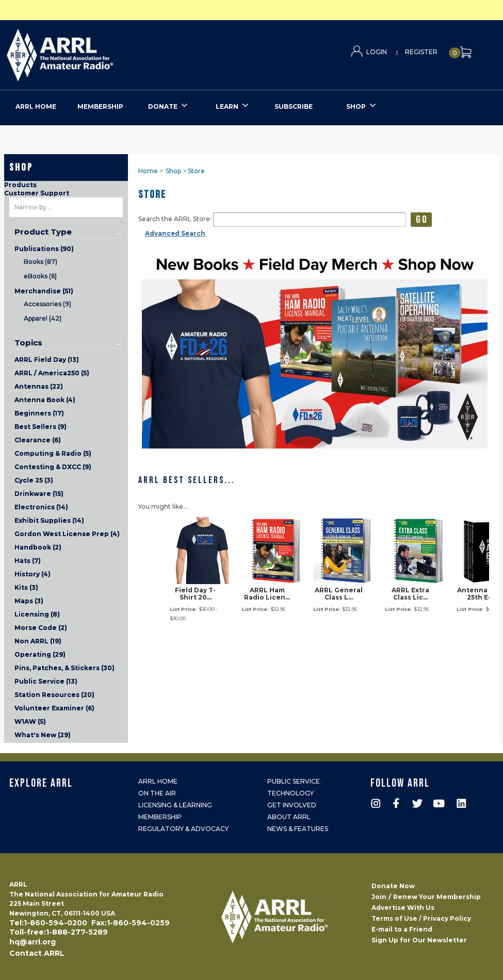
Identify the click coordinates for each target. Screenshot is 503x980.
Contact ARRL (37, 953)
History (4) (33, 574)
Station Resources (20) (54, 695)
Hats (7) (28, 561)
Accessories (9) (47, 304)
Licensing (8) (37, 614)
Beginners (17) (39, 413)
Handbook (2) (38, 547)
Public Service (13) (46, 681)
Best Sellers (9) (40, 427)
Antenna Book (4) (45, 400)
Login (377, 52)
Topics (28, 343)
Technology (290, 793)
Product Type (43, 232)
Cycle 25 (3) (34, 480)
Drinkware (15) (39, 494)
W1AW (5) (30, 721)
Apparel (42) (43, 318)
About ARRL (289, 817)
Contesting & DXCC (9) (53, 467)
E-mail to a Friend (402, 929)
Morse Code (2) (41, 628)
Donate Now (393, 886)
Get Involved (292, 805)
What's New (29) (43, 735)
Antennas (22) (39, 386)
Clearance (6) (38, 440)
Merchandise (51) (44, 291)
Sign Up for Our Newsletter (419, 940)
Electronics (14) (41, 507)
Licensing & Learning (175, 805)
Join (379, 897)
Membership (160, 817)
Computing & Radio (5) (53, 453)
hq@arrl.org (33, 942)
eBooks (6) (40, 276)
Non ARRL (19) (38, 641)
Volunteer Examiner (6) (54, 708)
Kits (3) (26, 587)
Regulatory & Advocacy (183, 829)
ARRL (102, 52)
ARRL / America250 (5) (52, 373)
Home (148, 171)
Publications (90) (44, 249)
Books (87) (40, 262)
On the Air (157, 793)
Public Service (294, 781)
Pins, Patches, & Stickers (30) (64, 668)
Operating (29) (40, 654)
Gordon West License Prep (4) (67, 534)
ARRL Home (158, 781)
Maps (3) (29, 601)
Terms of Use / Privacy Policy (421, 918)
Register (421, 52)
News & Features (298, 829)
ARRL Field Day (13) (47, 360)
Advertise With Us (403, 908)
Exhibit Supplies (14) (49, 520)
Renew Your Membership (437, 897)
